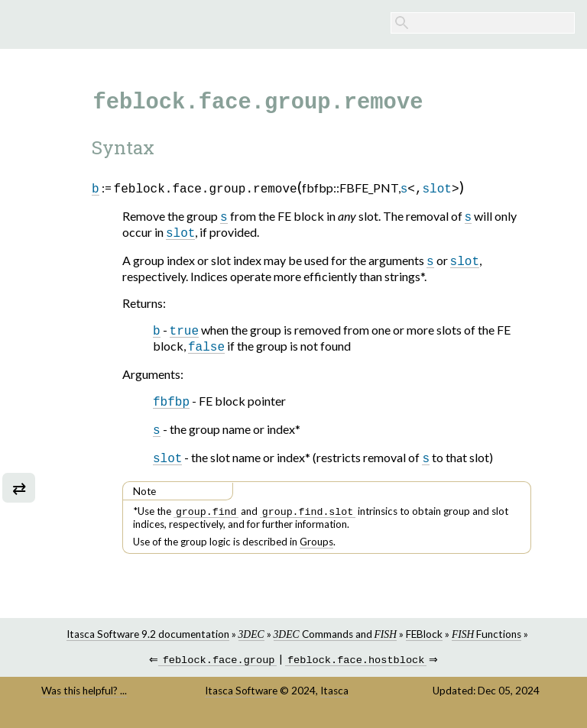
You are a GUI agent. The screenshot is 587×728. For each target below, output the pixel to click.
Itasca (334, 699)
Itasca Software (241, 699)
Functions (486, 641)
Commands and (335, 641)
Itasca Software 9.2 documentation (148, 641)
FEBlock (424, 641)
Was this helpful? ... (84, 699)
